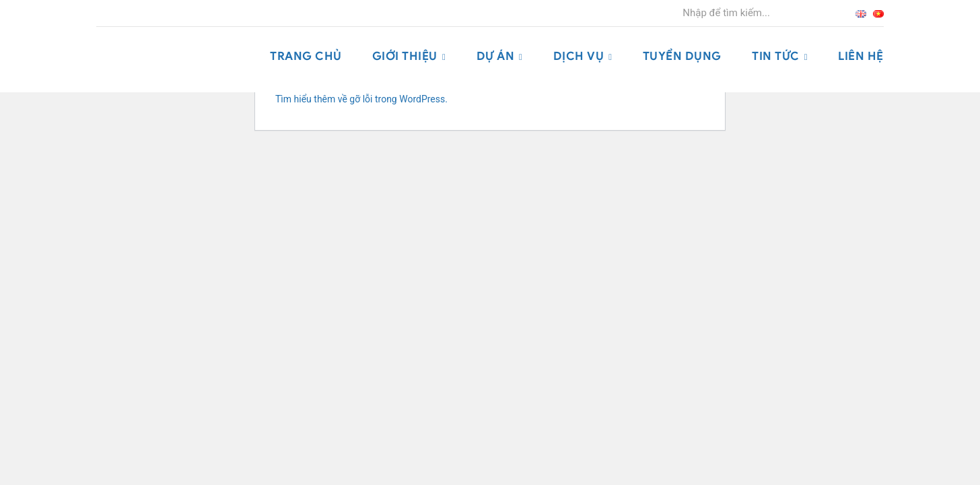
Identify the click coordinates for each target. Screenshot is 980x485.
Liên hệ (861, 56)
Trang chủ (306, 56)
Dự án (496, 56)
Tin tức (776, 56)
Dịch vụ (579, 56)
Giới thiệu (405, 56)
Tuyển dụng (682, 56)
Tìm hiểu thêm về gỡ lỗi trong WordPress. (361, 99)
